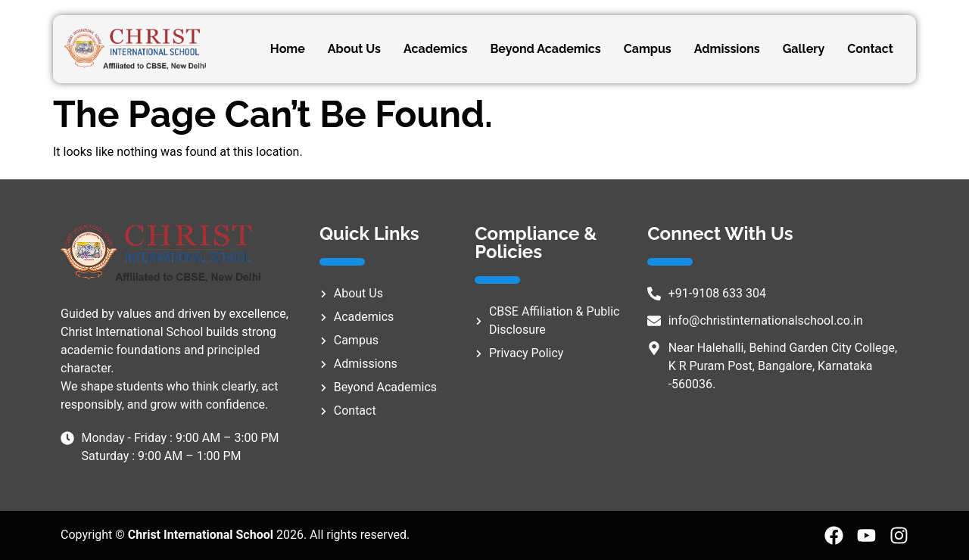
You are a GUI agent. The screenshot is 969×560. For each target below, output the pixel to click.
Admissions (727, 49)
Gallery (804, 49)
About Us (354, 49)
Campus (648, 49)
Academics (436, 49)
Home (288, 49)
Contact (870, 49)
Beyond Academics (545, 49)
